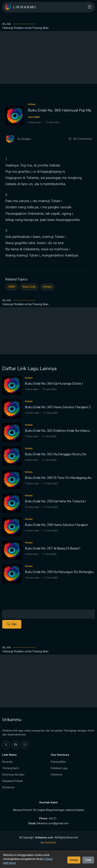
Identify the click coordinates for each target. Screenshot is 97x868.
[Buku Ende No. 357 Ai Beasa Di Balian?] (12, 550)
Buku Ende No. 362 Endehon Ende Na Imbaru (57, 431)
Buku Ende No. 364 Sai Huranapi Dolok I (54, 384)
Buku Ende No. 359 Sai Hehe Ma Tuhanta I (55, 501)
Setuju (74, 860)
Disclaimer (8, 787)
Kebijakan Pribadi (12, 781)
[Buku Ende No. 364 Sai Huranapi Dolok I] (12, 385)
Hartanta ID (50, 842)
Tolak (88, 860)
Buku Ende (29, 287)
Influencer (57, 775)
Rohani (47, 287)
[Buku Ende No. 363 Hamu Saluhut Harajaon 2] (12, 409)
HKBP (12, 287)
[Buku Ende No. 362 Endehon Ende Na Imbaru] (12, 432)
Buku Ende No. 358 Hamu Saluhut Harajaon (57, 525)
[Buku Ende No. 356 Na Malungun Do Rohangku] (12, 574)
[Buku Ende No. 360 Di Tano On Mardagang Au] (12, 479)
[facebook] (15, 745)
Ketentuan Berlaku (13, 775)
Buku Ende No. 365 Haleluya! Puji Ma (59, 110)
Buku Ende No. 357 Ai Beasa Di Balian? (53, 548)
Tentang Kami (11, 768)
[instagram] (25, 745)
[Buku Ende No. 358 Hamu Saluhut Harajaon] (12, 527)
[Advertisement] (48, 57)
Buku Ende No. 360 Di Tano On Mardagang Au (58, 478)
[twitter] (6, 745)
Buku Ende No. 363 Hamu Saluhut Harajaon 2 (58, 407)
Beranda (7, 762)
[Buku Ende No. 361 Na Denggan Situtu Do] (12, 456)
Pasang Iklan (58, 762)
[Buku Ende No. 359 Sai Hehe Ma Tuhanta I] (12, 503)
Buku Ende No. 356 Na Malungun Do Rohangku (59, 572)
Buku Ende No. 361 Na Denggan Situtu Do (56, 454)
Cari (12, 624)
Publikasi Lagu (59, 768)
